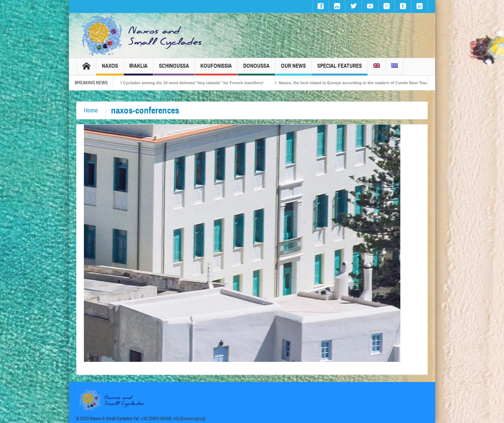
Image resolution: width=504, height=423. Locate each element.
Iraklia (138, 69)
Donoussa (256, 69)
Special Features (340, 69)
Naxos (110, 69)
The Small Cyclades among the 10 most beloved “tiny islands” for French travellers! (187, 83)
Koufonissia (216, 69)
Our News (293, 69)
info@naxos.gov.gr (190, 419)
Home (91, 110)
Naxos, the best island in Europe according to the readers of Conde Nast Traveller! (362, 83)
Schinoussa (174, 69)
